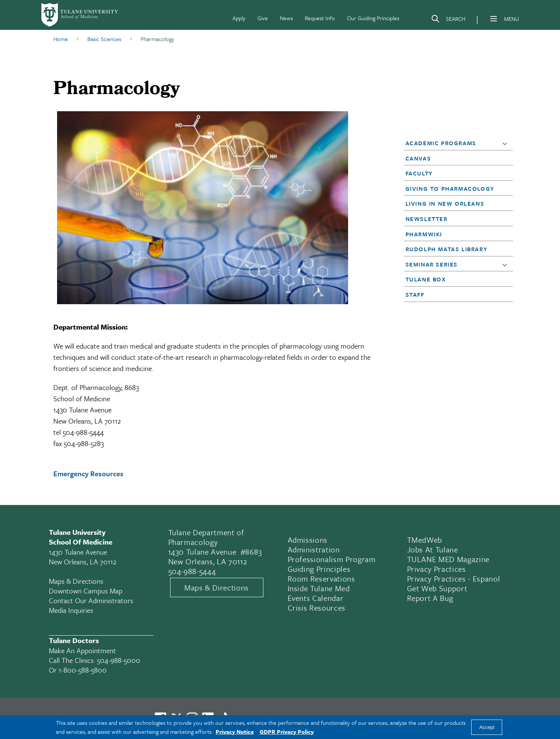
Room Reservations (321, 579)
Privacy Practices (437, 569)
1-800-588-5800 (83, 670)
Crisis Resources (317, 608)
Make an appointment (82, 650)
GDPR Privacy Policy (287, 732)
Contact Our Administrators (91, 600)
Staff (415, 294)
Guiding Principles (319, 569)
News (286, 18)
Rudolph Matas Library (447, 249)
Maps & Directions (76, 581)
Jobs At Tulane (433, 549)
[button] (506, 143)
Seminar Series (432, 264)
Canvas (418, 158)
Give (263, 18)
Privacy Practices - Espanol (454, 579)
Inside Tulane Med (319, 588)
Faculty (419, 173)
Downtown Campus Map (86, 591)
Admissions (308, 540)
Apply (239, 18)
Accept (487, 727)
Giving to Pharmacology (450, 188)
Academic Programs (441, 143)
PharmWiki (424, 234)
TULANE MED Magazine (448, 559)
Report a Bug (430, 598)
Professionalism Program (332, 559)
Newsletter (427, 219)
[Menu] (494, 19)
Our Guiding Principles (373, 18)
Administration (314, 549)
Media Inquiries (71, 610)
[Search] (448, 20)
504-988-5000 (119, 660)
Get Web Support (437, 588)
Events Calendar (316, 598)
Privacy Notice (235, 732)
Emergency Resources (88, 473)
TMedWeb (425, 540)
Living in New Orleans (445, 203)
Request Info (320, 18)
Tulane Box (426, 279)
